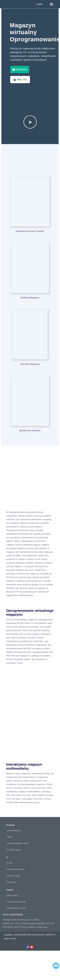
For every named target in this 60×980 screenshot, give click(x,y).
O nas (10, 863)
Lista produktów (14, 831)
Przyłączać (12, 882)
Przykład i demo (14, 850)
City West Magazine (30, 364)
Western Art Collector (30, 430)
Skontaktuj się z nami (16, 908)
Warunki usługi (13, 876)
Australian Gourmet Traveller (30, 231)
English (40, 4)
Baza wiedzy (13, 895)
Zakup (10, 837)
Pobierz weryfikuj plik (16, 902)
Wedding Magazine (30, 298)
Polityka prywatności (16, 869)
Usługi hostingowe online (18, 843)
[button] (51, 4)
